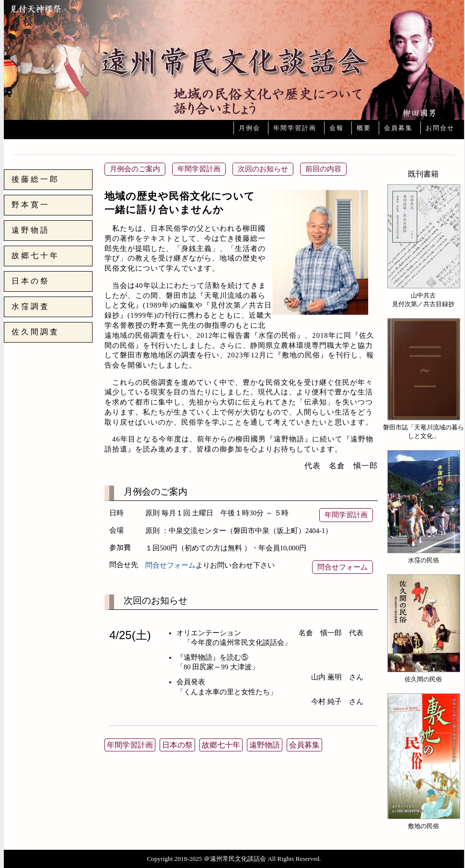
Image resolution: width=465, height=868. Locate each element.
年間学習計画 (295, 128)
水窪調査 (31, 306)
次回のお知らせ (263, 169)
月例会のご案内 (135, 169)
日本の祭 (31, 281)
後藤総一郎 (35, 179)
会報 (337, 128)
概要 (364, 128)
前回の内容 (323, 169)
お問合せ (440, 128)
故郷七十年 (35, 256)
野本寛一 (31, 205)
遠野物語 (31, 230)
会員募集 (398, 128)
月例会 (250, 128)
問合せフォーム (170, 565)
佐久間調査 (35, 332)
